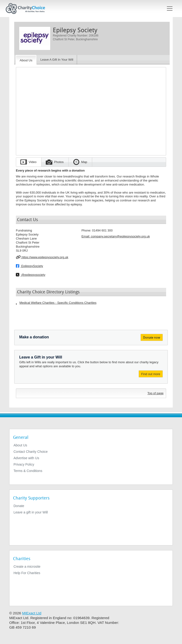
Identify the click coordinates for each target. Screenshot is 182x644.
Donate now (152, 338)
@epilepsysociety (31, 275)
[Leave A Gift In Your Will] (57, 60)
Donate (19, 506)
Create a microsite (27, 567)
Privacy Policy (24, 464)
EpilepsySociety (30, 266)
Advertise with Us (26, 458)
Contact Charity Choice (31, 452)
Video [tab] (33, 162)
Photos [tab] (59, 162)
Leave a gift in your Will (31, 512)
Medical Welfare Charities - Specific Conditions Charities (58, 303)
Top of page (155, 393)
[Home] (27, 9)
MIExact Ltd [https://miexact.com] (32, 613)
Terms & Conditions (28, 471)
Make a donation (34, 337)
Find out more (151, 374)
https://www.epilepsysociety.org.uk (42, 257)
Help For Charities (27, 573)
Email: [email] (116, 236)
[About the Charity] (26, 60)
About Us (20, 445)
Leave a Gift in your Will (41, 357)
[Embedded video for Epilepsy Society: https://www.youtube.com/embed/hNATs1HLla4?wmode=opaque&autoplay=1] (91, 110)
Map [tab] (84, 162)
